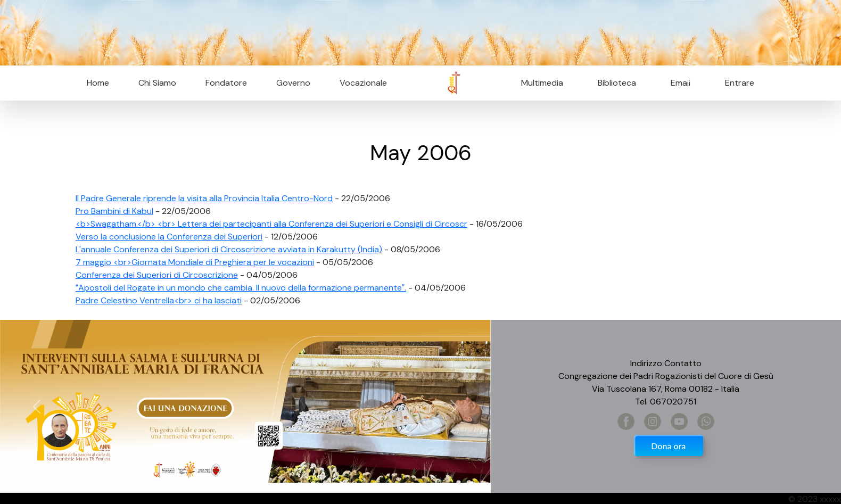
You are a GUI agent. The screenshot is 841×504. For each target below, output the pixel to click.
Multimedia (542, 83)
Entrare (740, 83)
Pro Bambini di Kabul (114, 211)
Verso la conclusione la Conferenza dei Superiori (169, 237)
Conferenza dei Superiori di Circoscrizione (157, 275)
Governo (293, 83)
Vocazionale (363, 83)
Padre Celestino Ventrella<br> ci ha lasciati (159, 300)
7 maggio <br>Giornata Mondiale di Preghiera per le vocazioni (195, 262)
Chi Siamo (157, 83)
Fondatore (226, 83)
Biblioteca (617, 83)
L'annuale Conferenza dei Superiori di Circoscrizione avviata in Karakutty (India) (229, 249)
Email (677, 83)
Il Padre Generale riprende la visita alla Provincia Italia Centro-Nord (204, 198)
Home (98, 83)
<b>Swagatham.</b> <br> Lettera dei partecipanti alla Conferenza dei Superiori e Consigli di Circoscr (271, 224)
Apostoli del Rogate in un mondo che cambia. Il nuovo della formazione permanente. (241, 288)
